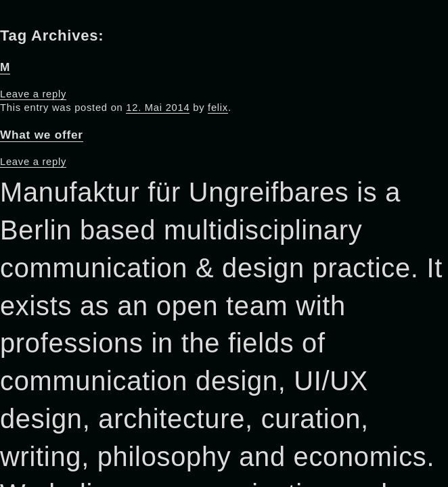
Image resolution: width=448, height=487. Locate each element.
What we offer (42, 135)
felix (218, 108)
